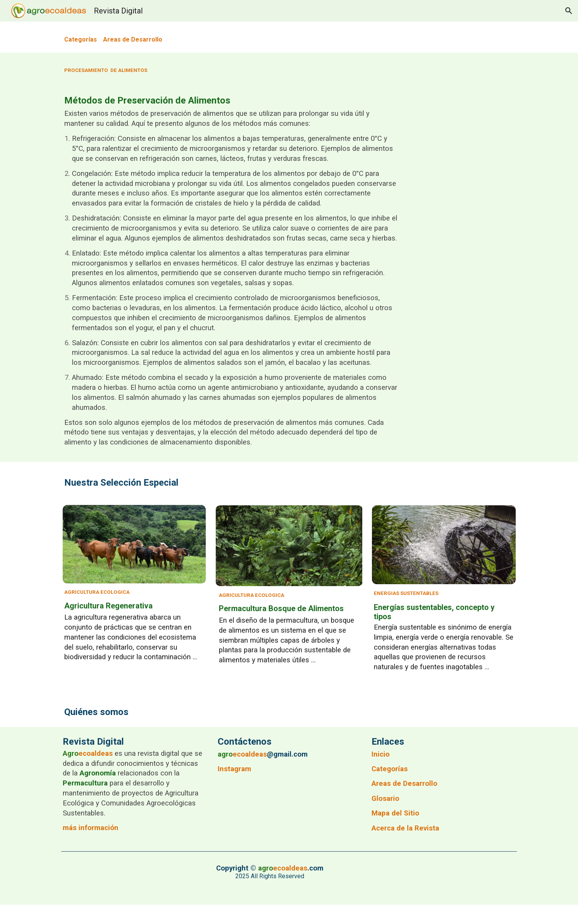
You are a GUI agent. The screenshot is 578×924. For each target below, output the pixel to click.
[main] (289, 37)
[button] (569, 11)
